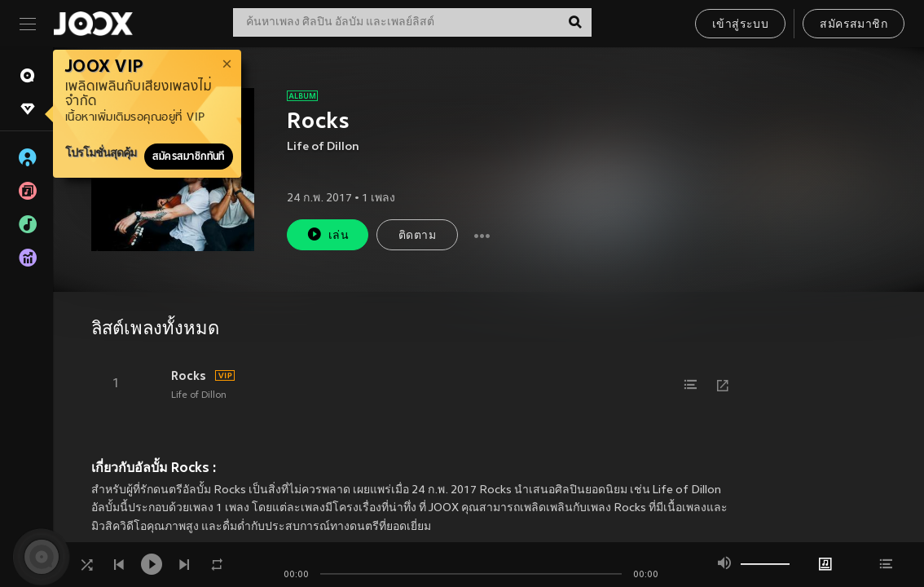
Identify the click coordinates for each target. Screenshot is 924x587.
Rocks (189, 376)
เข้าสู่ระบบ (740, 25)
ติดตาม (417, 236)
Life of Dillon (323, 147)
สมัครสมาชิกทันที (189, 157)
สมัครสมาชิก (854, 25)
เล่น (328, 234)
